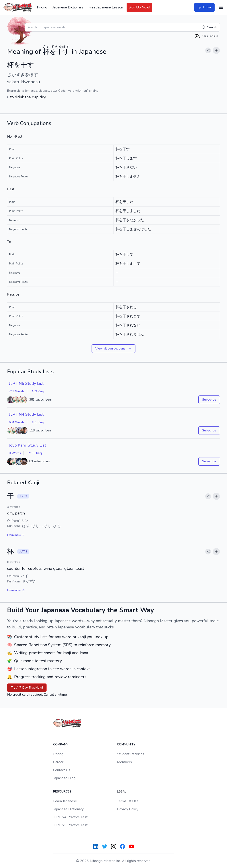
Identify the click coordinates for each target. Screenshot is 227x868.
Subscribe (209, 400)
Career (58, 762)
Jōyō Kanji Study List (27, 445)
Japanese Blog (64, 778)
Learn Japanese (65, 801)
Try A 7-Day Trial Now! (27, 688)
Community (126, 744)
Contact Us (62, 770)
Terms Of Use (128, 801)
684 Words (17, 422)
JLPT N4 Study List (26, 414)
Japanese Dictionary (68, 7)
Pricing (42, 7)
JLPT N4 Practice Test (70, 817)
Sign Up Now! (139, 7)
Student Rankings (131, 754)
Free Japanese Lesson (106, 7)
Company (61, 744)
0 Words (15, 453)
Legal (122, 792)
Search (209, 27)
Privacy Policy (128, 809)
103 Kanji (38, 391)
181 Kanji (38, 422)
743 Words (17, 391)
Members (124, 762)
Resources (62, 792)
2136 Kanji (35, 453)
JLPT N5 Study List (26, 383)
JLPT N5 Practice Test (70, 825)
